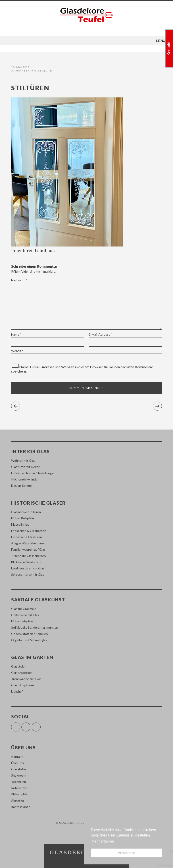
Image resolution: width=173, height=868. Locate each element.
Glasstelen (19, 666)
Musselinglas (20, 524)
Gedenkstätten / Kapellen (29, 634)
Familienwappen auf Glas (28, 549)
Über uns (18, 763)
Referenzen (19, 788)
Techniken (19, 782)
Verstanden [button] (127, 853)
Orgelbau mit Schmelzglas (29, 640)
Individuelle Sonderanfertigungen (35, 627)
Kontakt (17, 757)
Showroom (19, 775)
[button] (161, 41)
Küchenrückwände (24, 479)
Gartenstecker (22, 673)
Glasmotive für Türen (26, 512)
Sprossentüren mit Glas (28, 574)
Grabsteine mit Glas (25, 615)
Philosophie (19, 794)
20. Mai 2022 (20, 67)
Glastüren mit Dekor (25, 467)
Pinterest (41, 725)
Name (16, 334)
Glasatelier (19, 769)
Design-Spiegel (22, 486)
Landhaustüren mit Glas (28, 568)
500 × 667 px (25, 71)
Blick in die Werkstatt (26, 562)
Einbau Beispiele (23, 518)
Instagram (30, 725)
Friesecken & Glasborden (29, 531)
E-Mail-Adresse (101, 334)
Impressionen (21, 807)
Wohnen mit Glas (23, 460)
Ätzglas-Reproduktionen (28, 543)
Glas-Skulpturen (23, 685)
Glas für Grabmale (24, 609)
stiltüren (46, 71)
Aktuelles (18, 800)
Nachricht (19, 280)
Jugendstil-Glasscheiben (28, 556)
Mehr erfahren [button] (103, 841)
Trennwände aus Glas (26, 679)
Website (17, 351)
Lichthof (17, 691)
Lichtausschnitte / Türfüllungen (33, 473)
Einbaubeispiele (22, 621)
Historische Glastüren (27, 537)
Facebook (20, 725)
